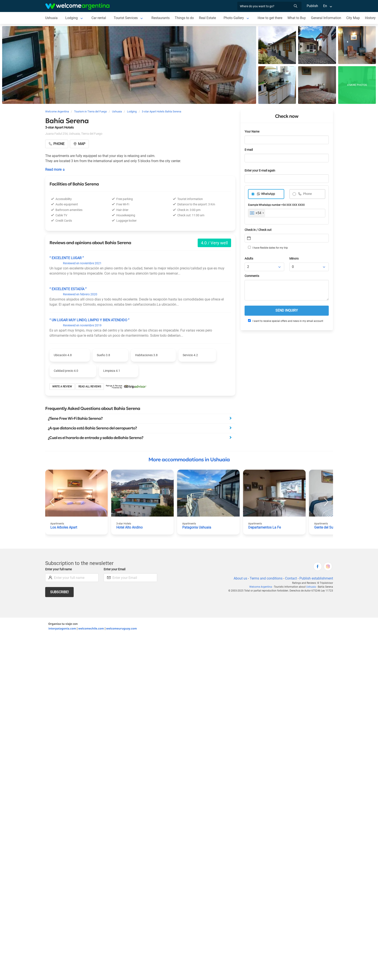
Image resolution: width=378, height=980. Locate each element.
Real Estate (207, 18)
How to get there (270, 18)
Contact (291, 578)
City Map (353, 18)
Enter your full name (58, 569)
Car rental (99, 18)
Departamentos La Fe (264, 527)
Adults (249, 259)
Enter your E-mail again (260, 171)
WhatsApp (268, 194)
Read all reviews (90, 387)
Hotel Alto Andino (129, 527)
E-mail (249, 150)
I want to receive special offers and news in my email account (286, 321)
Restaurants (161, 18)
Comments (252, 276)
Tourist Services (126, 18)
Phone (307, 194)
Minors (294, 259)
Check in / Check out (258, 230)
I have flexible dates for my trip (268, 248)
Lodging (72, 18)
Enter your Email (114, 569)
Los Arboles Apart (64, 527)
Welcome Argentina (261, 587)
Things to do (184, 18)
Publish (312, 6)
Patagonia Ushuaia (197, 527)
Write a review (62, 387)
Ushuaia (51, 18)
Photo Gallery (234, 18)
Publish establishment (316, 578)
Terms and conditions (266, 578)
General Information (326, 18)
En (325, 6)
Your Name (252, 132)
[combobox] (257, 213)
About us (240, 578)
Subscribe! (59, 592)
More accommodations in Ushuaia (189, 460)
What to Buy (297, 18)
